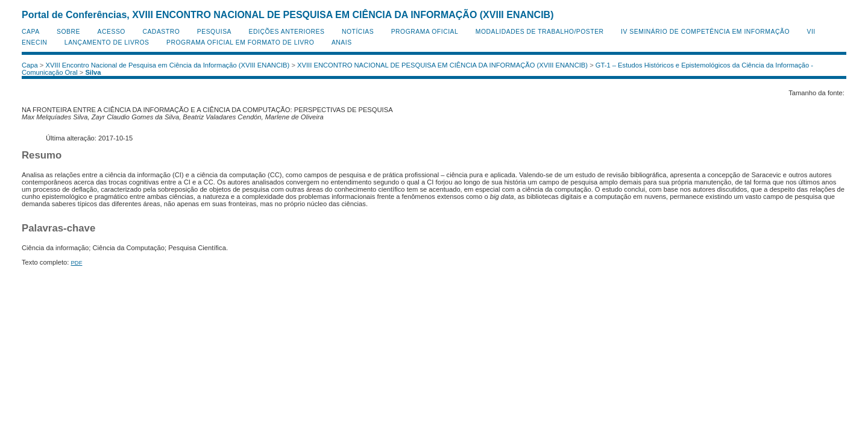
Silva (93, 72)
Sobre (68, 32)
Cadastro (161, 32)
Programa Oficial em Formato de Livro (240, 42)
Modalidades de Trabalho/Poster (540, 32)
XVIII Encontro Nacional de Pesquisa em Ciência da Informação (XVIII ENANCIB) (168, 65)
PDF (76, 263)
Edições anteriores (287, 32)
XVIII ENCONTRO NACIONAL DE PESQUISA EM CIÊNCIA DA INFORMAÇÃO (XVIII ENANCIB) (442, 65)
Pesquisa (214, 32)
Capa (31, 32)
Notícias (358, 32)
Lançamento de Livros (107, 42)
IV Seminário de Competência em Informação (705, 32)
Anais (342, 42)
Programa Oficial (425, 32)
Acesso (112, 32)
